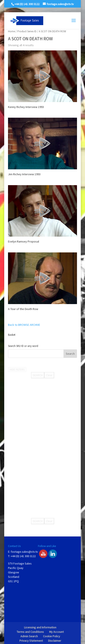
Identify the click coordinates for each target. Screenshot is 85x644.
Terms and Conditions (30, 632)
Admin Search (29, 636)
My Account (56, 632)
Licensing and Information (40, 627)
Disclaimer (55, 641)
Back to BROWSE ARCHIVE (24, 325)
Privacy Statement (31, 641)
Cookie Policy (52, 636)
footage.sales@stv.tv (24, 552)
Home (11, 31)
